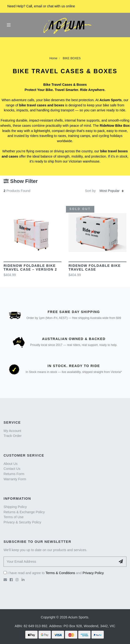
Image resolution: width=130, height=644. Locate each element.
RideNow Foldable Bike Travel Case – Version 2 (30, 268)
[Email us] (5, 580)
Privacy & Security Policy (22, 522)
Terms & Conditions (60, 573)
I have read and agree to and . (54, 573)
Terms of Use (14, 517)
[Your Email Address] (60, 562)
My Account (12, 431)
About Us (11, 464)
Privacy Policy (93, 573)
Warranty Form (15, 479)
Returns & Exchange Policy (24, 512)
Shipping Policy (15, 507)
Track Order (13, 436)
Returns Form (14, 474)
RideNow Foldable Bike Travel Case (95, 268)
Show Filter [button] (21, 181)
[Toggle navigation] (9, 25)
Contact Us (12, 469)
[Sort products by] (112, 191)
